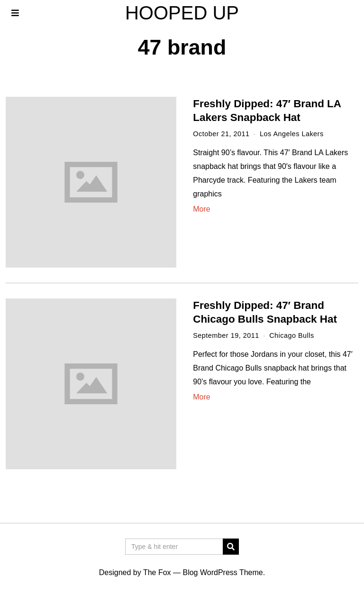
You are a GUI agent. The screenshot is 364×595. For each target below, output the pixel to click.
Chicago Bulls (292, 335)
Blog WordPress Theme (223, 572)
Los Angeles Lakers (292, 134)
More (201, 209)
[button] (231, 547)
